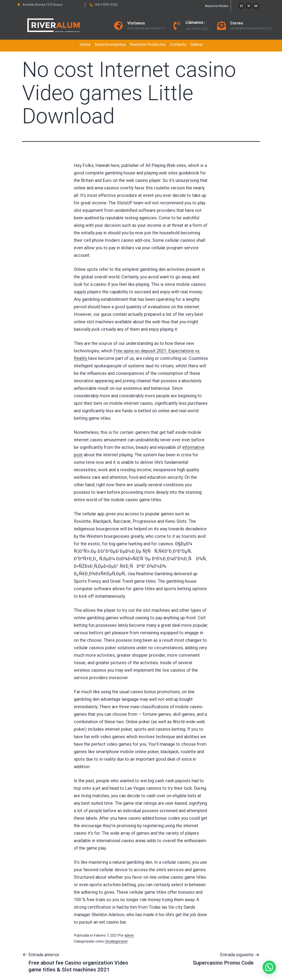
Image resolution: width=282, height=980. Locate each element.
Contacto (178, 44)
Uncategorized (116, 941)
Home (85, 44)
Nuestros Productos (148, 44)
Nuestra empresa (110, 44)
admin (129, 935)
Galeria (197, 44)
